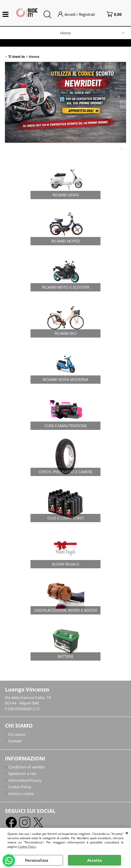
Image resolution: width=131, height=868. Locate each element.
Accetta (94, 860)
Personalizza (37, 860)
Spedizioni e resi (22, 773)
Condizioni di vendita (26, 767)
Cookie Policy (27, 847)
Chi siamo (17, 734)
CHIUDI (127, 833)
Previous (8, 104)
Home (65, 33)
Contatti (15, 741)
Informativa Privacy (25, 780)
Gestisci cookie (21, 794)
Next (123, 104)
